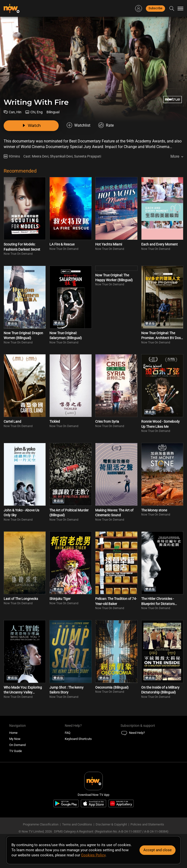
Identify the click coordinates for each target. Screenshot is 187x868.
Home (13, 733)
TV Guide (16, 751)
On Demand (17, 745)
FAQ (68, 733)
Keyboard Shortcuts (78, 739)
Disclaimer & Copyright (111, 824)
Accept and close (158, 850)
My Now (15, 739)
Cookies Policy (93, 855)
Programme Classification (41, 824)
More (175, 156)
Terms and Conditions (77, 824)
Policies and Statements (147, 824)
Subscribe (155, 8)
